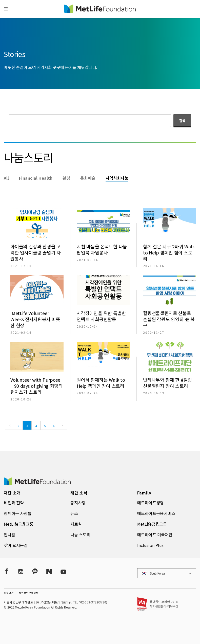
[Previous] (9, 425)
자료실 (76, 524)
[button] (6, 9)
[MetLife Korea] (37, 483)
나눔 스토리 (80, 535)
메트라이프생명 (151, 503)
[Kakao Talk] (35, 571)
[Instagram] (21, 571)
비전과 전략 (14, 503)
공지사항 (78, 503)
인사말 (9, 535)
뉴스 (74, 513)
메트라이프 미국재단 (155, 535)
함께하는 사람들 (18, 513)
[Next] (63, 425)
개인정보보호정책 (29, 593)
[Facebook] (7, 571)
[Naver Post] (49, 571)
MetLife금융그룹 (19, 524)
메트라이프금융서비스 (156, 513)
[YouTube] (63, 571)
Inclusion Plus (150, 545)
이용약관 (9, 593)
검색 (182, 121)
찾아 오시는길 (16, 545)
